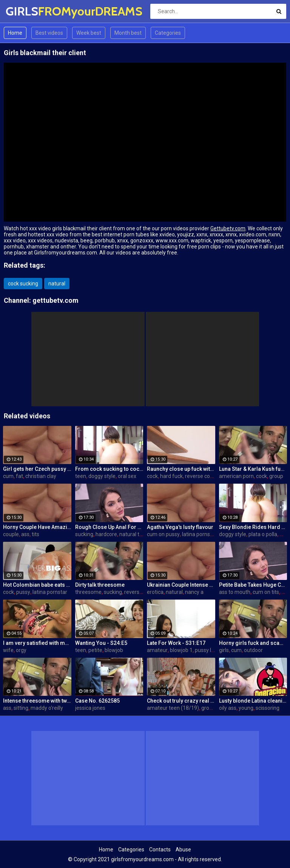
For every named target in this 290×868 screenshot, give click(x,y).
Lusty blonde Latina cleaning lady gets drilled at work (253, 701)
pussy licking (210, 650)
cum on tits (266, 592)
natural (57, 284)
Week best (89, 33)
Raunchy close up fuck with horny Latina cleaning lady (181, 469)
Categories (168, 33)
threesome (88, 592)
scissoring (268, 708)
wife (8, 650)
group (276, 476)
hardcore (106, 534)
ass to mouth (235, 592)
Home (15, 33)
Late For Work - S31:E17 (176, 643)
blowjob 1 (181, 650)
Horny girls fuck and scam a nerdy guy (253, 643)
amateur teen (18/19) (173, 708)
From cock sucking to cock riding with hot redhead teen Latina (109, 469)
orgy (21, 650)
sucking (84, 534)
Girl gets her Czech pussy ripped (37, 469)
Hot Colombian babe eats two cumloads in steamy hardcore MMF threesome (37, 585)
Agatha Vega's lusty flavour (180, 527)
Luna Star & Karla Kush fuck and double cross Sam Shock (253, 469)
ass (25, 534)
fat (19, 476)
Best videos (49, 33)
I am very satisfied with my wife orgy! (37, 643)
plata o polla (263, 534)
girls (224, 650)
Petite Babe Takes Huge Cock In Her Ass (253, 585)
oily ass (228, 708)
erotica (155, 592)
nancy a (194, 592)
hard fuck (171, 476)
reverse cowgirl (203, 476)
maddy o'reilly (47, 708)
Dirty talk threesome (100, 585)
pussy (23, 592)
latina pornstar (199, 534)
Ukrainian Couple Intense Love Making (181, 585)
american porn (236, 476)
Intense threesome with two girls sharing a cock (37, 701)
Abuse (183, 849)
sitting (21, 708)
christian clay (41, 476)
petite (95, 650)
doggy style (102, 476)
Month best (128, 33)
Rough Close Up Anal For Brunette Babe (109, 527)
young (246, 708)
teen (81, 476)
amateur (157, 650)
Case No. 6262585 (97, 701)
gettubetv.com (56, 300)
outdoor (253, 650)
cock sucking (23, 284)
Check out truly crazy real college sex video (181, 701)
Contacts (160, 849)
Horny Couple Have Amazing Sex (37, 527)
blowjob (114, 650)
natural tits (132, 534)
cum (8, 476)
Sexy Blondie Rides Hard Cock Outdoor (253, 527)
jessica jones (90, 708)
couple (11, 534)
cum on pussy (163, 534)
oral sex (127, 476)
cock (152, 476)
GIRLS (25, 11)
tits (35, 534)
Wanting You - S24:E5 (101, 643)
